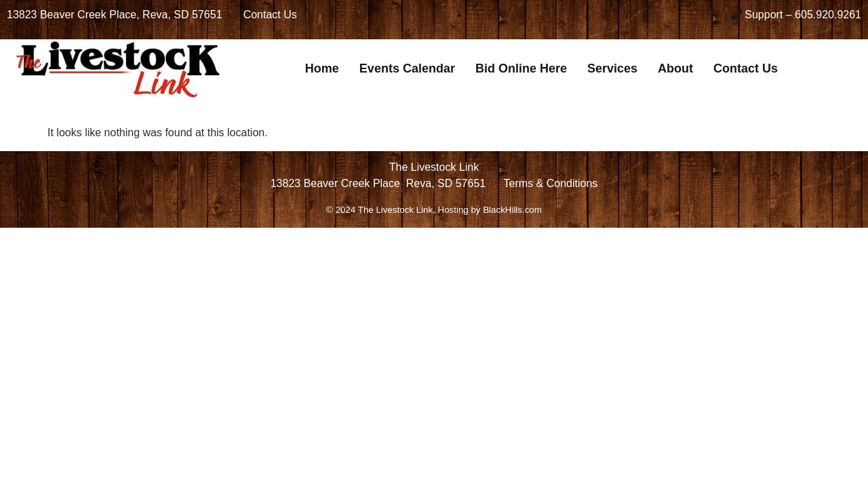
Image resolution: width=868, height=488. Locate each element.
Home (322, 68)
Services (612, 68)
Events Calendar (407, 68)
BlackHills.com (512, 210)
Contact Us (746, 68)
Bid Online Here (521, 68)
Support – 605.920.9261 (803, 15)
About (675, 68)
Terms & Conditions (551, 183)
